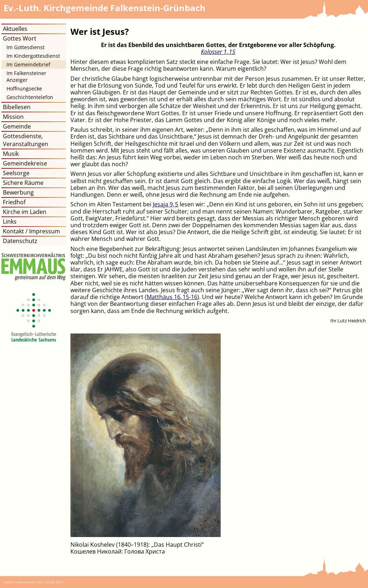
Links (10, 221)
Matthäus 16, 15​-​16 (172, 297)
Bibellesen (17, 107)
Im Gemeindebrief (28, 64)
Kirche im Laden (25, 212)
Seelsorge (16, 173)
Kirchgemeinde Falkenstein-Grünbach (105, 8)
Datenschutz (20, 241)
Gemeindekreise (25, 163)
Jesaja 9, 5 (165, 204)
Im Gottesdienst (26, 47)
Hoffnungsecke (24, 88)
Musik (11, 154)
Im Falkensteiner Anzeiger (26, 76)
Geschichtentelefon (30, 97)
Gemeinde (17, 126)
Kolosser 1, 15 (218, 52)
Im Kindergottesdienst (33, 56)
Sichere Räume (23, 183)
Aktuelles (15, 29)
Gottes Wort (20, 38)
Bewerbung (18, 192)
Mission (13, 117)
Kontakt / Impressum (31, 231)
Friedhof (14, 202)
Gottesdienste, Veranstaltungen (26, 140)
